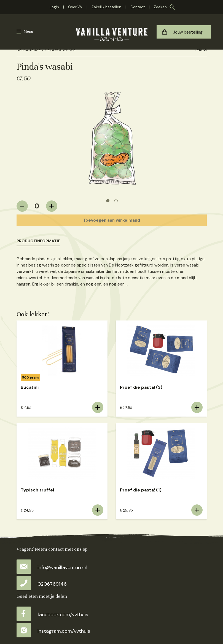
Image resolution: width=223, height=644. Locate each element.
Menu (28, 32)
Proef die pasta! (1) (141, 490)
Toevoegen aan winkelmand (112, 220)
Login (54, 7)
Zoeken (160, 7)
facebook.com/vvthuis (52, 615)
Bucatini (30, 387)
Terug (201, 50)
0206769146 (42, 584)
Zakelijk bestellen (106, 7)
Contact (138, 7)
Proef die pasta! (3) (141, 387)
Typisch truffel (37, 490)
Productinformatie (38, 241)
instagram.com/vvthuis (53, 631)
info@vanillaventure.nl (52, 567)
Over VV (75, 7)
